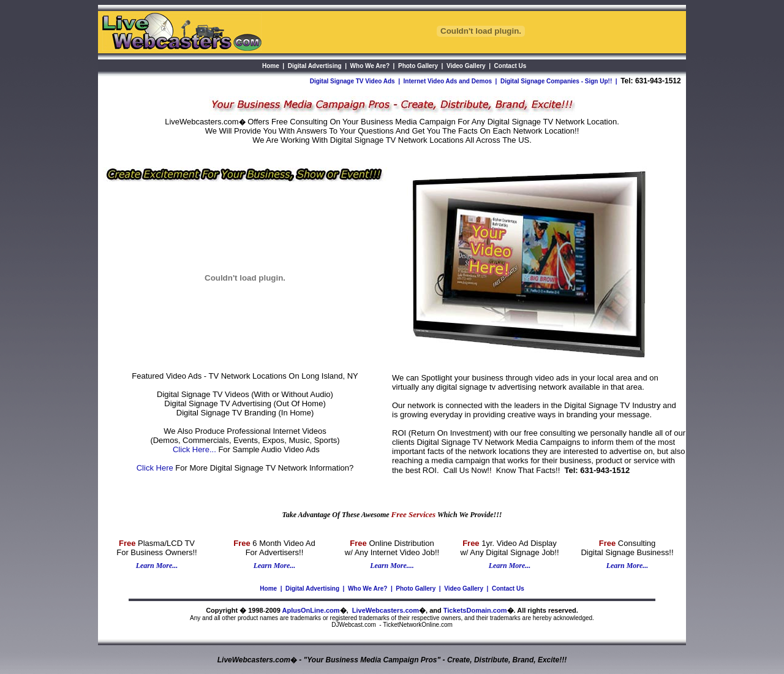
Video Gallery (464, 589)
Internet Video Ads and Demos (448, 81)
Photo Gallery (416, 589)
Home (268, 589)
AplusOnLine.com (311, 610)
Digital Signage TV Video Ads (352, 81)
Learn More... (157, 566)
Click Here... (194, 449)
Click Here (155, 468)
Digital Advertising (312, 589)
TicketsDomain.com (475, 610)
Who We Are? (367, 589)
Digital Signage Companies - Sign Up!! (556, 81)
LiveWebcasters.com (386, 610)
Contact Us (508, 589)
